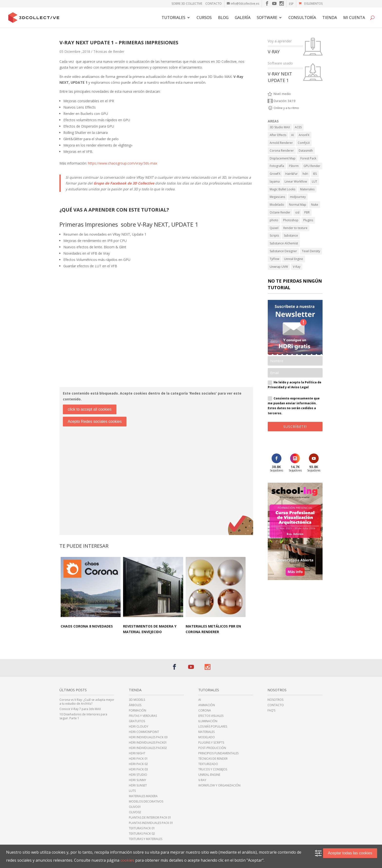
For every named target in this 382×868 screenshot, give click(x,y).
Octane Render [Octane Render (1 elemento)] (280, 212)
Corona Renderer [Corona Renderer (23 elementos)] (282, 151)
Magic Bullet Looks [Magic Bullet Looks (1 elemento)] (282, 189)
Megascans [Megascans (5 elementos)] (277, 197)
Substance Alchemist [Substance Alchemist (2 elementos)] (284, 243)
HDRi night (137, 753)
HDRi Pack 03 (138, 769)
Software (267, 18)
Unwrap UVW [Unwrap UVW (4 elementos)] (279, 267)
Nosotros (275, 700)
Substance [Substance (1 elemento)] (291, 235)
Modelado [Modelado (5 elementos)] (277, 205)
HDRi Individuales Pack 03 (148, 737)
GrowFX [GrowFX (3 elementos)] (275, 174)
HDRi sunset (138, 785)
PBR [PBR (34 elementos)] (307, 212)
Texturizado (208, 764)
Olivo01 (135, 807)
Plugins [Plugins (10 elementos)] (308, 220)
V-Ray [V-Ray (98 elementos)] (297, 267)
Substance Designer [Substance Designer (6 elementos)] (283, 251)
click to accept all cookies (90, 409)
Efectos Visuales (211, 716)
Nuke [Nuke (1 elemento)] (315, 205)
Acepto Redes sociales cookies (95, 421)
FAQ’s (271, 711)
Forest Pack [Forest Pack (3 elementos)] (308, 158)
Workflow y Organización (219, 785)
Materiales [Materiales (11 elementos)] (307, 189)
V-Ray (202, 780)
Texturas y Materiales (146, 839)
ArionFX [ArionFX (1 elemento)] (304, 135)
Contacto (214, 4)
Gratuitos (137, 721)
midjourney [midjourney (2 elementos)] (298, 197)
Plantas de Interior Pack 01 (150, 818)
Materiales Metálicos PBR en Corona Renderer (213, 629)
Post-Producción (212, 748)
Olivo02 (135, 812)
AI (200, 700)
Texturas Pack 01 (142, 828)
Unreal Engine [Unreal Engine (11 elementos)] (294, 259)
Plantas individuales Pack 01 (151, 823)
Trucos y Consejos (213, 769)
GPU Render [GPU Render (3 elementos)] (312, 166)
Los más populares (213, 727)
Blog (223, 18)
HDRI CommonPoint (144, 732)
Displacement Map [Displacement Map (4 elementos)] (283, 158)
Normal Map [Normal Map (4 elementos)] (298, 205)
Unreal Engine (209, 775)
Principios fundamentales (218, 753)
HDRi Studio (138, 775)
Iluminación (208, 721)
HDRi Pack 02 (138, 764)
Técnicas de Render (109, 51)
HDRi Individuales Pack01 (148, 743)
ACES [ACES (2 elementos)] (298, 127)
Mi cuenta (354, 18)
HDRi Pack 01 (138, 759)
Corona (205, 711)
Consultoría (302, 18)
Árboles (135, 705)
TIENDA (330, 18)
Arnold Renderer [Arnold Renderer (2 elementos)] (281, 143)
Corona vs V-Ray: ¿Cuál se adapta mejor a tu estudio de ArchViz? (87, 702)
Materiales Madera (143, 796)
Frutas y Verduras (143, 716)
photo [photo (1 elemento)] (274, 220)
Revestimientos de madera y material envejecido (150, 629)
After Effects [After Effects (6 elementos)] (278, 135)
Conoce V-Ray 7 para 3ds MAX (80, 709)
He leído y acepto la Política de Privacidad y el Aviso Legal (295, 385)
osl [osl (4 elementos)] (297, 212)
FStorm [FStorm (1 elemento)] (294, 166)
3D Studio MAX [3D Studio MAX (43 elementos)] (280, 127)
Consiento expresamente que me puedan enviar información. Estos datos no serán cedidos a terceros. (294, 406)
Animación (207, 705)
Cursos (204, 18)
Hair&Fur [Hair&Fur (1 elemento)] (291, 174)
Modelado (207, 737)
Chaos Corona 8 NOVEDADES (87, 626)
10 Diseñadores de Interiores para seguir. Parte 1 (83, 716)
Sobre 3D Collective (187, 4)
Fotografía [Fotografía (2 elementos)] (277, 166)
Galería (243, 18)
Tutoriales (173, 18)
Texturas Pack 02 (142, 834)
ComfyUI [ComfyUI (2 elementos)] (304, 143)
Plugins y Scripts (211, 743)
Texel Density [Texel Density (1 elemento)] (311, 251)
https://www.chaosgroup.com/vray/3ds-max (123, 163)
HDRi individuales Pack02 (148, 748)
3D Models (137, 700)
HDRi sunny (138, 780)
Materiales (206, 732)
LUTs (132, 791)
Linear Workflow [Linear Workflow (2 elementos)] (296, 181)
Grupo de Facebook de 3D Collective (124, 183)
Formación (138, 711)
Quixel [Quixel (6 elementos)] (274, 228)
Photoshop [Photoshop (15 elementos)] (291, 220)
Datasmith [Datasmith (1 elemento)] (306, 151)
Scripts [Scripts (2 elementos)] (274, 235)
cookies (127, 860)
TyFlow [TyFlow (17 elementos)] (274, 259)
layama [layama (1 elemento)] (275, 181)
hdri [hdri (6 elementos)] (305, 174)
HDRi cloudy (139, 727)
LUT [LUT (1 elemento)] (315, 181)
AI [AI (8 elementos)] (292, 135)
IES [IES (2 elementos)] (315, 174)
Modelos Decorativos (146, 802)
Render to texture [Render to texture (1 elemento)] (295, 228)
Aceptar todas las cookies (350, 853)
